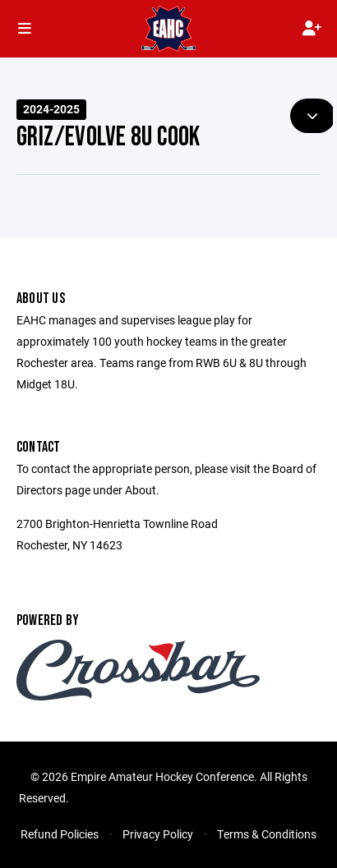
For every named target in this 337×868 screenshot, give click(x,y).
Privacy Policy (158, 834)
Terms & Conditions (267, 834)
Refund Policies (60, 834)
